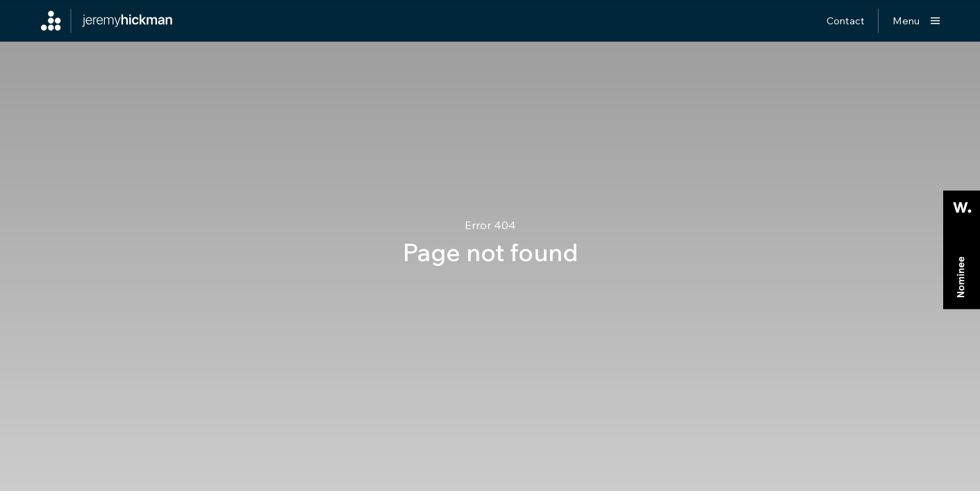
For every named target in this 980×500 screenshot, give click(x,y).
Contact (846, 20)
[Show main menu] (916, 21)
